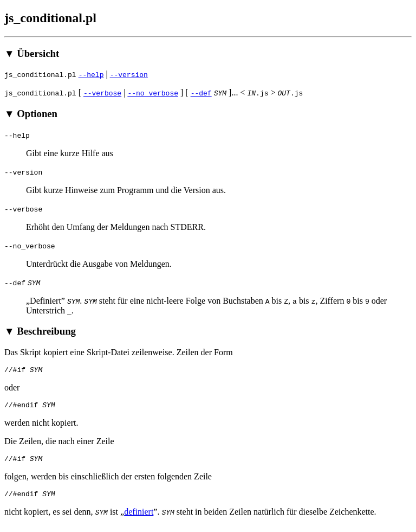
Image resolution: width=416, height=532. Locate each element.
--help (91, 74)
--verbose (102, 93)
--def (201, 93)
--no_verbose (153, 93)
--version (129, 74)
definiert (139, 518)
